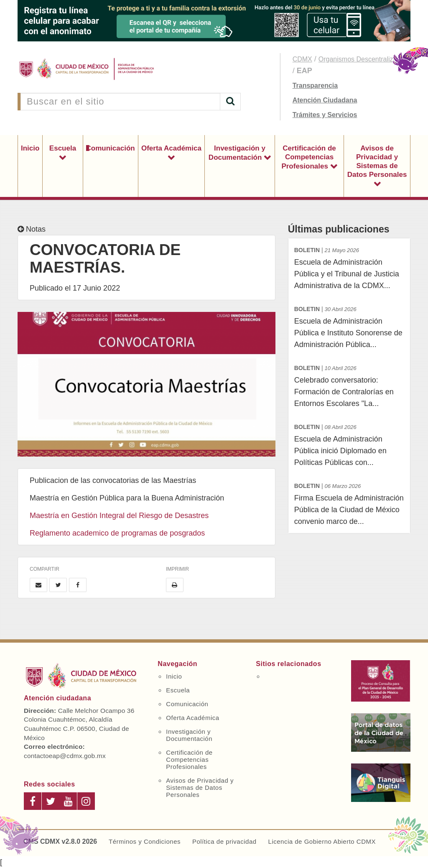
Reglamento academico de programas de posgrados (117, 533)
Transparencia (315, 86)
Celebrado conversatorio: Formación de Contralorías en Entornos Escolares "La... (349, 385)
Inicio (30, 148)
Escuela (63, 148)
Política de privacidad (224, 841)
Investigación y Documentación (237, 153)
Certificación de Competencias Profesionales (308, 157)
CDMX (302, 59)
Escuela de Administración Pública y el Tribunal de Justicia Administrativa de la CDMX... (349, 267)
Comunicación (111, 148)
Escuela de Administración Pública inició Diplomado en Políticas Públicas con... (349, 444)
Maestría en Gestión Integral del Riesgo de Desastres (119, 516)
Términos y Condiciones (145, 841)
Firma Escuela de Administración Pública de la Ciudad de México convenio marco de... (349, 503)
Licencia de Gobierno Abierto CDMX (322, 841)
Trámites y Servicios (325, 115)
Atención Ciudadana (325, 100)
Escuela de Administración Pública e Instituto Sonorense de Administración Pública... (349, 326)
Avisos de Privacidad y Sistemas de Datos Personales (377, 161)
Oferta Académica (171, 148)
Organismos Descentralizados (363, 59)
